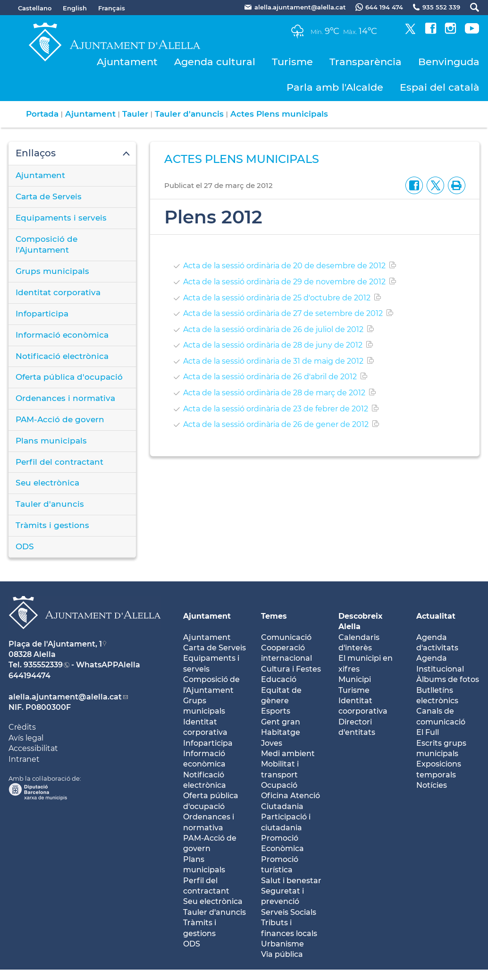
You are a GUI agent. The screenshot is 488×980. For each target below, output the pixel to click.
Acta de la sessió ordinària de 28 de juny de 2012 (273, 345)
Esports (276, 711)
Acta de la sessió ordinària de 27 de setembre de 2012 (283, 313)
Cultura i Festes (291, 669)
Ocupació (279, 785)
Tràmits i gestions (52, 525)
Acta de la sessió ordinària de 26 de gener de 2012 (276, 424)
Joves (272, 743)
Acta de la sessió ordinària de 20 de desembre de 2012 (284, 266)
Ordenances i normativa (65, 398)
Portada (42, 114)
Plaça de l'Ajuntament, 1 (55, 644)
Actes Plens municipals (279, 114)
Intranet (24, 759)
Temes (274, 616)
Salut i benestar (291, 881)
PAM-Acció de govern (60, 419)
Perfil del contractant (59, 462)
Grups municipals (52, 271)
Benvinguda (449, 62)
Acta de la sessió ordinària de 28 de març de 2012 (274, 393)
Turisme (292, 62)
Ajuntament (127, 62)
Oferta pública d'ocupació (69, 377)
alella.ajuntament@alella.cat (65, 697)
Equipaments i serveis (61, 218)
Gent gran (281, 722)
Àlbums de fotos (448, 679)
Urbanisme (282, 944)
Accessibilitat (33, 748)
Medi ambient (288, 754)
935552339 (43, 665)
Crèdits (22, 727)
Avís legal (26, 738)
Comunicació (286, 637)
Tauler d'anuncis (189, 114)
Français (112, 8)
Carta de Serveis (49, 196)
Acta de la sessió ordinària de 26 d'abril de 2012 (270, 377)
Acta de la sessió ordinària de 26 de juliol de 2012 (273, 329)
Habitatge (281, 732)
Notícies (432, 785)
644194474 (29, 676)
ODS (25, 546)
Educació (279, 679)
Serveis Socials (289, 912)
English (75, 8)
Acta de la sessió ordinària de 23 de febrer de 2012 (276, 409)
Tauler (135, 114)
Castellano (35, 8)
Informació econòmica (62, 335)
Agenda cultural (215, 62)
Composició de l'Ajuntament (46, 245)
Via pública (282, 954)
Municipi (355, 679)
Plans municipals (51, 441)
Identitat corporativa (58, 292)
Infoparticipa (42, 314)
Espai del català (440, 87)
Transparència (366, 62)
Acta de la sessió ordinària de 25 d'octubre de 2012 (277, 298)
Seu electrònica (47, 483)
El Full (428, 732)
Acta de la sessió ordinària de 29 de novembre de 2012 (284, 282)
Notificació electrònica (62, 356)
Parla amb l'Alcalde (335, 87)
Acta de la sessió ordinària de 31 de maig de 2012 (273, 361)
